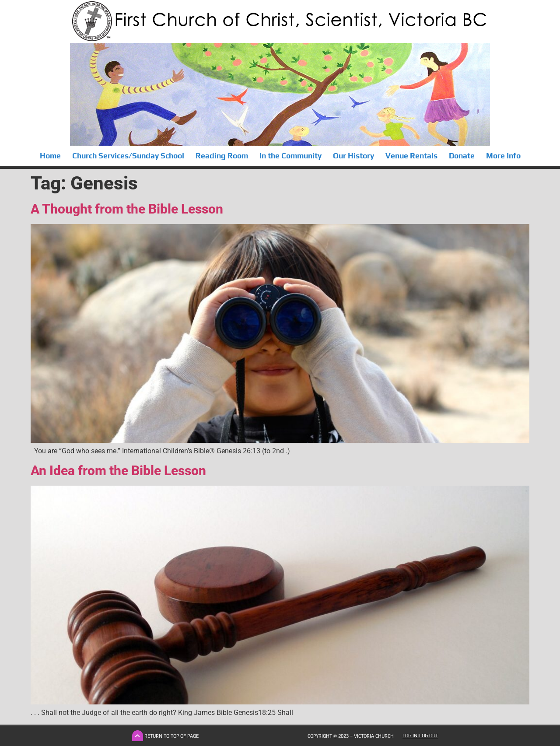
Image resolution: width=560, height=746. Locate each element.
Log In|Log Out (420, 735)
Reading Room (222, 156)
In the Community (290, 156)
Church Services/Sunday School (128, 156)
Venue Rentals (411, 156)
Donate (462, 156)
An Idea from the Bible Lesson (118, 471)
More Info (503, 156)
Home (50, 156)
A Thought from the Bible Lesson (127, 209)
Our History (353, 156)
